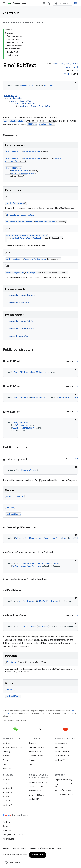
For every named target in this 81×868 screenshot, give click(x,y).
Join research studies (64, 794)
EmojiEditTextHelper (15, 121)
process (10, 507)
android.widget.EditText (25, 104)
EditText (49, 85)
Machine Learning (37, 747)
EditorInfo (50, 222)
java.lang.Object (10, 96)
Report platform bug (64, 780)
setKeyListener (14, 259)
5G (30, 764)
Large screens (61, 743)
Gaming (33, 743)
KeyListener (40, 259)
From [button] (22, 295)
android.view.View (15, 98)
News (6, 760)
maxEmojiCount (47, 124)
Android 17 (8, 780)
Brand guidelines (28, 848)
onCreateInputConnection (19, 222)
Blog (5, 764)
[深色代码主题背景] (76, 82)
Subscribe (38, 855)
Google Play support (64, 790)
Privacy (32, 760)
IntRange (31, 273)
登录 (76, 3)
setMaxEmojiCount (15, 273)
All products (9, 839)
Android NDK (35, 799)
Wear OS (59, 747)
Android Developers (11, 22)
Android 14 (8, 792)
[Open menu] (4, 3)
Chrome (7, 826)
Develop (25, 22)
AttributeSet (12, 161)
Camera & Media (36, 756)
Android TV (60, 760)
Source (6, 756)
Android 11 (8, 805)
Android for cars (62, 756)
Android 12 (8, 801)
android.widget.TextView (21, 101)
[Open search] (44, 3)
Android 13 (8, 796)
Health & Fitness (36, 751)
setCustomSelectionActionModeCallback (26, 235)
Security (7, 751)
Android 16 (8, 784)
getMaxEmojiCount (15, 203)
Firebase (7, 830)
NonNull (27, 152)
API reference (11, 13)
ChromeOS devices (63, 751)
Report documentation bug (65, 785)
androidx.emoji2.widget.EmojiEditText (34, 106)
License (15, 848)
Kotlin (67, 74)
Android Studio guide (38, 782)
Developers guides (37, 786)
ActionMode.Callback (31, 238)
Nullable (57, 158)
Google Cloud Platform (13, 835)
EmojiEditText (28, 85)
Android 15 (8, 788)
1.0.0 (76, 71)
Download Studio (36, 795)
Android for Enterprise (13, 747)
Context (36, 152)
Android (7, 743)
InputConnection (26, 215)
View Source (70, 67)
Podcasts (7, 768)
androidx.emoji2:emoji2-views (65, 64)
